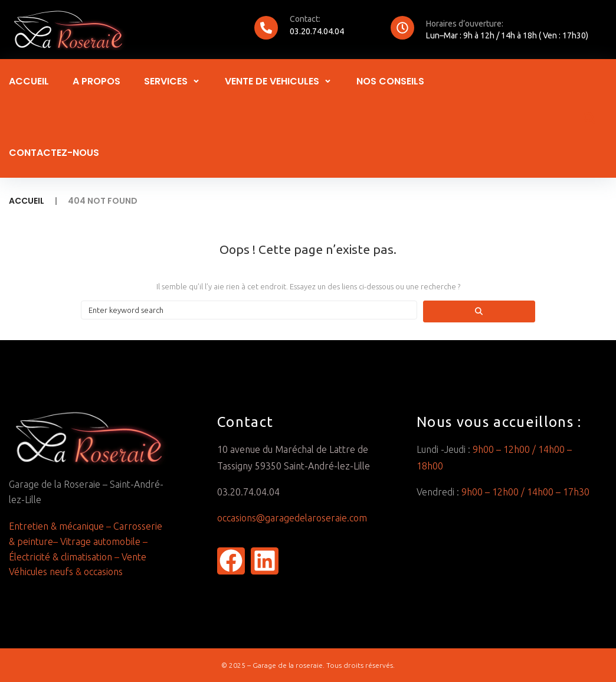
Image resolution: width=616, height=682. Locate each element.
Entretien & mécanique (56, 526)
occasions (103, 572)
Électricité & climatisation (62, 557)
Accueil (27, 201)
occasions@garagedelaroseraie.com (293, 518)
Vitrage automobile (99, 541)
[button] (173, 81)
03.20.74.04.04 (317, 31)
